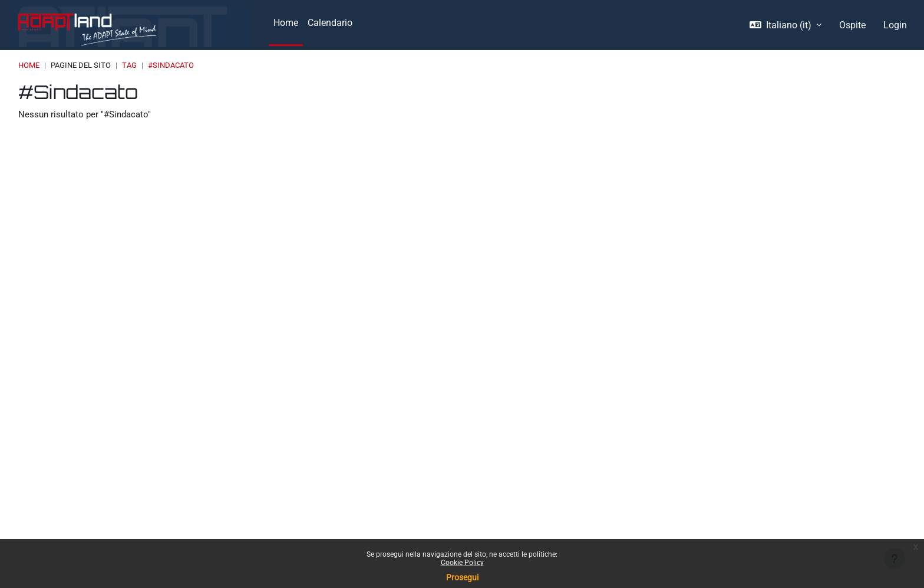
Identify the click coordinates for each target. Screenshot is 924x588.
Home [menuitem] (286, 23)
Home (29, 65)
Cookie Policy (462, 563)
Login (895, 25)
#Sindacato (171, 65)
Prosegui (462, 577)
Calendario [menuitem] (330, 23)
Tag (129, 65)
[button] (786, 25)
